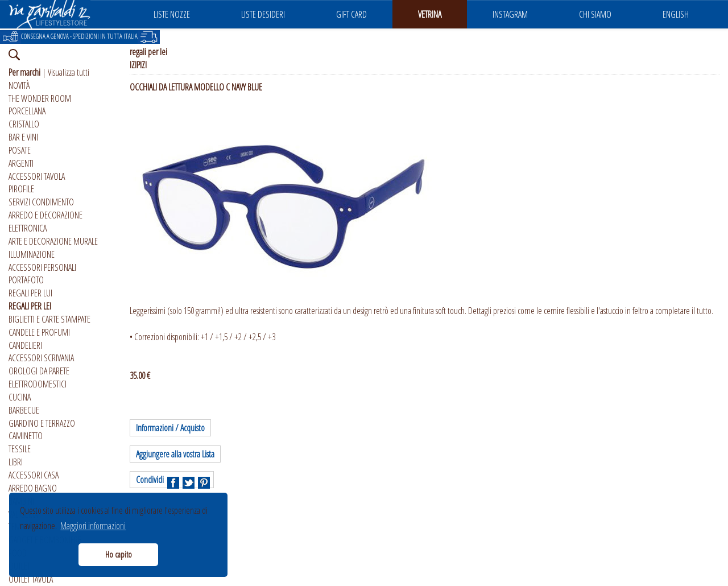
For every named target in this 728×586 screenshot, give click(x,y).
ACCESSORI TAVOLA (37, 176)
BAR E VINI (23, 137)
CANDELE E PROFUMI (39, 332)
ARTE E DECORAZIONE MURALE (53, 241)
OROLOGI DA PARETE (39, 371)
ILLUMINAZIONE (32, 254)
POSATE (20, 150)
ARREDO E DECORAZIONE (45, 215)
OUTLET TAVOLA (31, 579)
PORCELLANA (27, 111)
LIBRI (16, 462)
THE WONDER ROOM (40, 98)
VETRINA (430, 14)
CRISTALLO (24, 124)
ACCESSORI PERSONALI (42, 267)
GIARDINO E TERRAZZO (42, 423)
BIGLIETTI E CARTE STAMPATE (49, 319)
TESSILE (20, 449)
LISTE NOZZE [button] (172, 14)
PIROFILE (21, 189)
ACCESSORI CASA (34, 475)
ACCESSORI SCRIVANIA (41, 358)
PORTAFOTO (26, 280)
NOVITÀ (19, 85)
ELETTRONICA (28, 228)
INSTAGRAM (510, 14)
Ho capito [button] (119, 554)
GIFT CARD (351, 14)
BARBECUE (24, 410)
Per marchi (24, 72)
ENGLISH (676, 14)
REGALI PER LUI (30, 293)
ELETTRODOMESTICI (38, 384)
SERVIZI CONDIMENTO (41, 202)
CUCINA (20, 397)
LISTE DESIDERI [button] (263, 14)
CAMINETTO (26, 436)
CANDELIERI (25, 345)
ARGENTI (21, 163)
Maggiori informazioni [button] (93, 526)
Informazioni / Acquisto (170, 428)
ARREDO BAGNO (33, 488)
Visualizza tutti (69, 72)
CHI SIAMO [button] (595, 14)
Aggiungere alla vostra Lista (175, 454)
